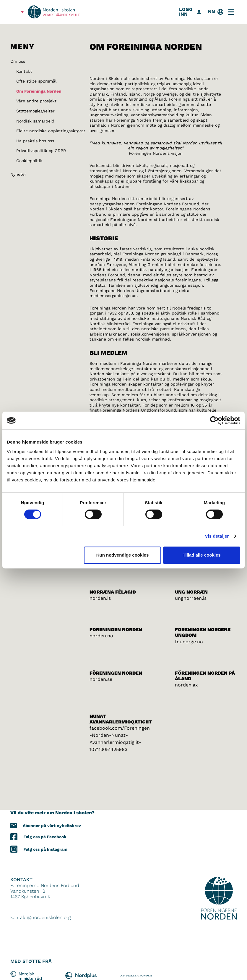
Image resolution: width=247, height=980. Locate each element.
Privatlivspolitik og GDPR (41, 151)
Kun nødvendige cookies (123, 555)
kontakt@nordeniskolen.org (40, 917)
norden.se (101, 679)
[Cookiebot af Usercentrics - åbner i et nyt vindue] (214, 420)
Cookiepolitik (29, 161)
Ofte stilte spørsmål (36, 81)
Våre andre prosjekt (36, 101)
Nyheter (18, 174)
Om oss (18, 61)
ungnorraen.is (191, 598)
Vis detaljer (217, 536)
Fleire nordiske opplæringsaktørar (51, 131)
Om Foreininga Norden (39, 91)
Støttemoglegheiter (35, 111)
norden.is (100, 598)
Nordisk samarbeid (35, 121)
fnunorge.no (189, 642)
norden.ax (186, 685)
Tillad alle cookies (202, 555)
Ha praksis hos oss (35, 141)
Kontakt (24, 71)
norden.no (101, 636)
